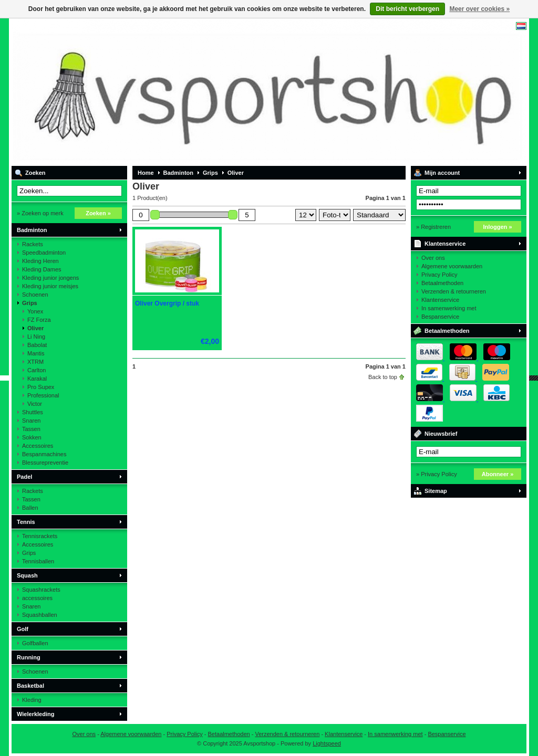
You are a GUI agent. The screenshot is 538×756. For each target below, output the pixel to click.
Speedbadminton (44, 253)
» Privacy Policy (437, 474)
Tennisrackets (40, 536)
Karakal (37, 379)
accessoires (37, 598)
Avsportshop (151, 92)
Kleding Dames (42, 269)
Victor (35, 404)
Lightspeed (327, 743)
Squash (27, 575)
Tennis (26, 522)
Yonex (35, 311)
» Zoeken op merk (40, 213)
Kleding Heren (40, 261)
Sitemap (436, 491)
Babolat (37, 345)
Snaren (31, 421)
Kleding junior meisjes (50, 286)
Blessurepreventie (45, 463)
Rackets (33, 244)
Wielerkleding (35, 714)
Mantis (36, 353)
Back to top (383, 377)
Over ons (433, 258)
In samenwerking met (449, 308)
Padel (24, 477)
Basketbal (30, 686)
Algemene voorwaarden (452, 266)
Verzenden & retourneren (454, 291)
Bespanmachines (44, 454)
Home (146, 173)
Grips (30, 303)
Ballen (30, 508)
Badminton (32, 230)
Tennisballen (38, 561)
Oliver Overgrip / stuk (167, 303)
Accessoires (38, 446)
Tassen (31, 429)
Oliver (35, 328)
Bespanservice (440, 317)
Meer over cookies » (479, 9)
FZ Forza (39, 320)
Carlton (37, 370)
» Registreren (433, 227)
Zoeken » (98, 213)
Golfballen (35, 643)
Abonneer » (498, 474)
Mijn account (442, 173)
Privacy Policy (439, 275)
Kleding (32, 700)
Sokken (32, 437)
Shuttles (33, 412)
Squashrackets (41, 590)
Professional (43, 395)
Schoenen (35, 295)
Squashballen (40, 615)
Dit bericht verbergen (407, 9)
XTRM (35, 362)
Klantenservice (445, 244)
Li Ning (36, 337)
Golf (23, 629)
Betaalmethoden (442, 283)
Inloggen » (498, 227)
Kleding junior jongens (50, 278)
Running (29, 657)
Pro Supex (41, 387)
